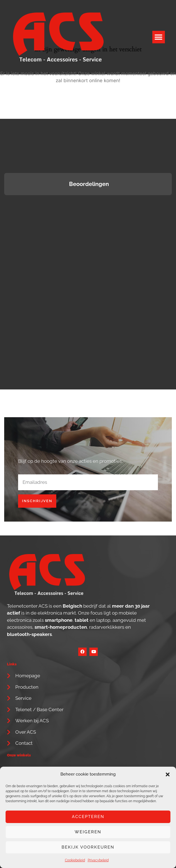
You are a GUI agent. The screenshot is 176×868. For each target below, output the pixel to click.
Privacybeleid (98, 860)
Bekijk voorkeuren (88, 847)
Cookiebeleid (75, 860)
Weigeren (88, 832)
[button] (168, 774)
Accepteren (88, 817)
